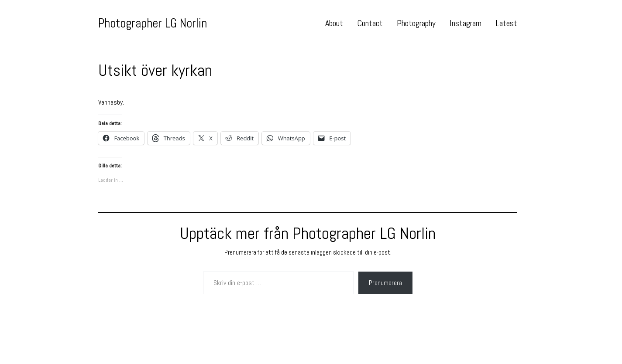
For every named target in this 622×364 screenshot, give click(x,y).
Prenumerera (385, 283)
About (334, 23)
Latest (506, 23)
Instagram (466, 23)
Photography (416, 23)
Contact (370, 23)
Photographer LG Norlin (153, 23)
